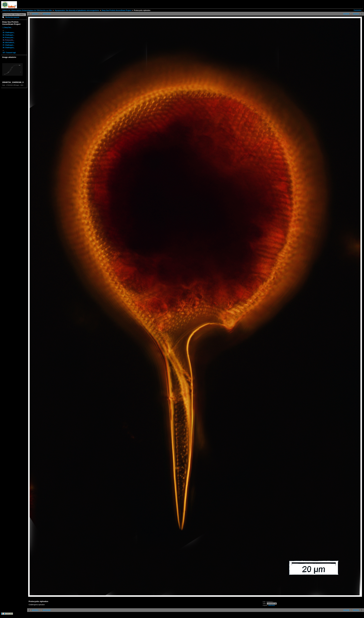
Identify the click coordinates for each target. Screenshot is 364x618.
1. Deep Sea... (7, 28)
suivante (346, 14)
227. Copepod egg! (9, 53)
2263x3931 (272, 605)
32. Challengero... (9, 33)
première (35, 14)
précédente (47, 14)
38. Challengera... (9, 48)
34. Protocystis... (8, 38)
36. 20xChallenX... (9, 43)
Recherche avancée (12, 17)
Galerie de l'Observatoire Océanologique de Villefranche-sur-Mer (27, 10)
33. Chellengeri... (8, 35)
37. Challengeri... (8, 45)
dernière (356, 14)
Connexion (358, 10)
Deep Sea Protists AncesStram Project (117, 10)
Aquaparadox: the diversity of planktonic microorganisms (77, 10)
